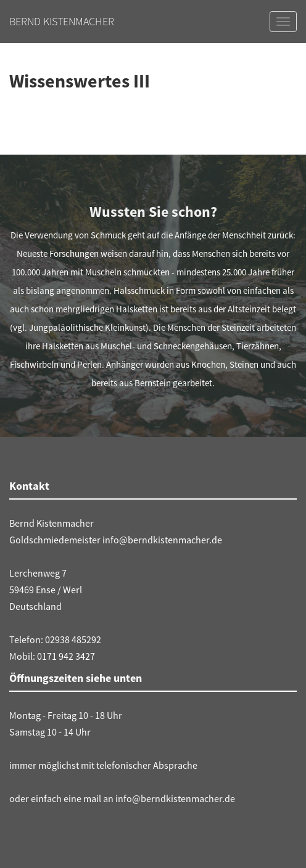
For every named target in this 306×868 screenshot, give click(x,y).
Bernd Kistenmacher (62, 21)
